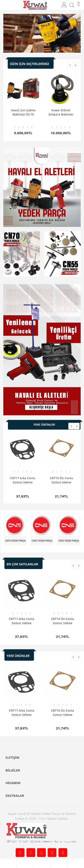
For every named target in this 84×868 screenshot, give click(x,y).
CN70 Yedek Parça (15, 541)
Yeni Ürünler (44, 425)
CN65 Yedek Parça (42, 541)
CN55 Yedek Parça (69, 541)
